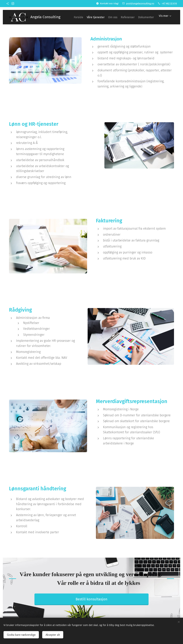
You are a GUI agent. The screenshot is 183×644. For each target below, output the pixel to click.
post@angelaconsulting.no (140, 3)
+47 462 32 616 (169, 3)
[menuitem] (88, 17)
